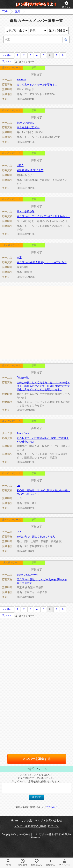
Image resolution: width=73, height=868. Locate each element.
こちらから (52, 807)
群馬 (17, 11)
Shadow (21, 79)
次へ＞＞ (7, 61)
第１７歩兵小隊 (26, 211)
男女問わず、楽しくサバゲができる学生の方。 (43, 216)
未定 (19, 257)
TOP (5, 11)
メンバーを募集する (37, 759)
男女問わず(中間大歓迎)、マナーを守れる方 (42, 262)
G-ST (20, 532)
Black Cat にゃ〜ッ (28, 575)
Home (15, 820)
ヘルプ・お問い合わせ (48, 820)
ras (18, 485)
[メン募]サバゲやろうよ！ (37, 4)
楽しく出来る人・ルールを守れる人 (37, 85)
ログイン (66, 5)
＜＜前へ (7, 55)
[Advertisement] (36, 322)
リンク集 (26, 820)
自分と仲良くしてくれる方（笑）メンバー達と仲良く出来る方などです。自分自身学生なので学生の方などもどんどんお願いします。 (43, 386)
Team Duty (23, 433)
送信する (37, 797)
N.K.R (20, 165)
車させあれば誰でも (28, 127)
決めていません (26, 123)
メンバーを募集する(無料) (30, 826)
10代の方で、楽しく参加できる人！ (37, 537)
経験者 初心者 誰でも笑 (30, 170)
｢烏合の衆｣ (23, 378)
